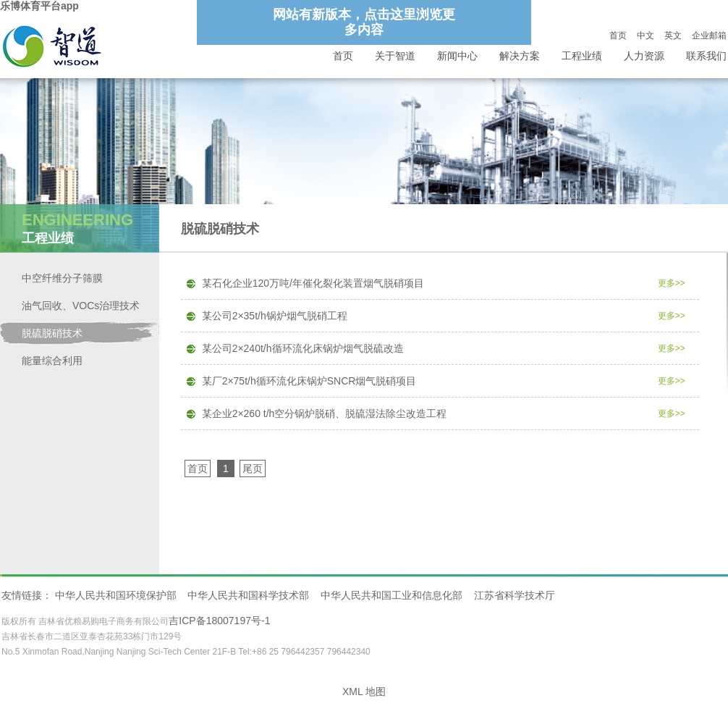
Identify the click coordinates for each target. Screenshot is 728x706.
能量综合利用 (52, 361)
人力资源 (644, 56)
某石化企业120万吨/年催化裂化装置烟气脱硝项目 (313, 283)
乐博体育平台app (39, 6)
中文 (646, 35)
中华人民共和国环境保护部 (116, 595)
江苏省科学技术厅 (515, 595)
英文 (673, 35)
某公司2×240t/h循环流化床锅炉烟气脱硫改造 (303, 348)
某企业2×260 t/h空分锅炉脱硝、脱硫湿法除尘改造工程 (325, 413)
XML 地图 (364, 692)
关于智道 (395, 56)
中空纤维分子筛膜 (62, 278)
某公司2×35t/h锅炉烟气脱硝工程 (275, 316)
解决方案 (520, 56)
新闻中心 (457, 56)
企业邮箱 (709, 35)
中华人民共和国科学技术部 (248, 595)
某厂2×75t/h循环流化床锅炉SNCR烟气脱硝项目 (309, 381)
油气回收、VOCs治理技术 (81, 306)
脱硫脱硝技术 (52, 333)
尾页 (253, 468)
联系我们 (706, 56)
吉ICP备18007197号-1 (219, 621)
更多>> (672, 283)
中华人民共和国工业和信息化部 (391, 595)
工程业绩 (582, 56)
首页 (618, 35)
